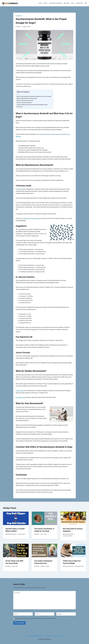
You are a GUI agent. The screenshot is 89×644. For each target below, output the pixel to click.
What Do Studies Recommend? (25, 101)
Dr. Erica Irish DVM (69, 534)
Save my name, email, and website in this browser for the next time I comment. (36, 618)
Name (16, 614)
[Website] (66, 614)
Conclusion (20, 107)
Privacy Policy (59, 636)
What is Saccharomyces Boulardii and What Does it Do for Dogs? (34, 96)
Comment (17, 593)
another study (21, 397)
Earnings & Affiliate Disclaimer (35, 636)
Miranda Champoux (12, 534)
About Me (66, 3)
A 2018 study (20, 391)
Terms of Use (50, 636)
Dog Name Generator (56, 3)
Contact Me (79, 3)
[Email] (44, 614)
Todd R (19, 27)
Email (38, 614)
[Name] (23, 614)
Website (59, 614)
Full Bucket (19, 189)
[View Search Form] (86, 3)
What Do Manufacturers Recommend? (27, 98)
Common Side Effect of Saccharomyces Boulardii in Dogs (32, 105)
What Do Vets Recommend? (24, 103)
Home (40, 3)
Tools (73, 3)
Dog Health (19, 16)
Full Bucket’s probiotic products (31, 218)
